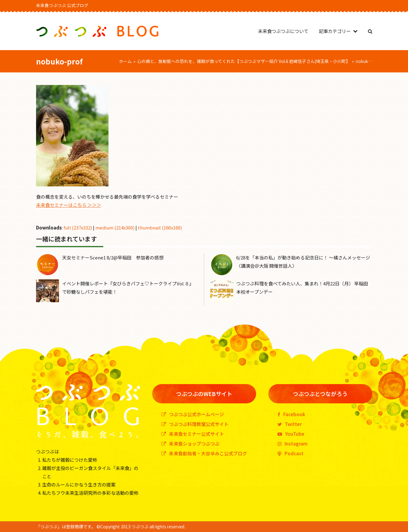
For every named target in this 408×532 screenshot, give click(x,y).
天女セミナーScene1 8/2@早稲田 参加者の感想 (113, 257)
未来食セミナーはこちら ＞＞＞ (69, 205)
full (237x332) (78, 227)
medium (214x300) (115, 227)
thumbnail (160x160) (160, 227)
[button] (370, 31)
